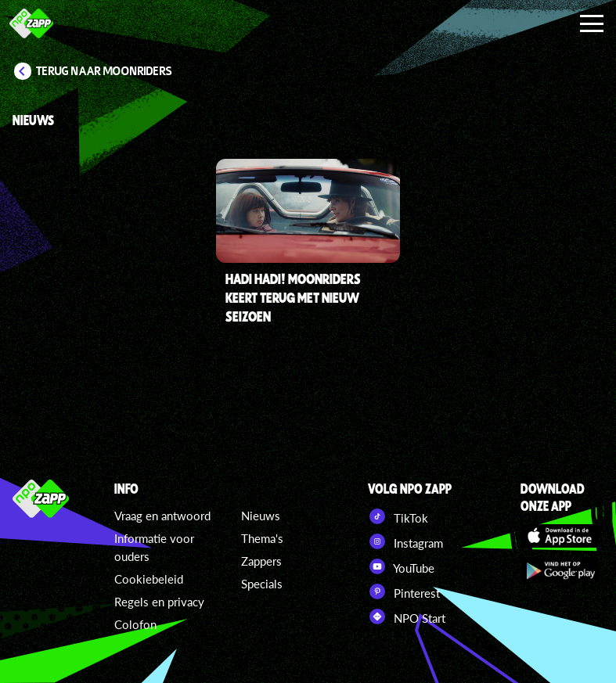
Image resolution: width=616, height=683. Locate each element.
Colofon (135, 624)
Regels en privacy (159, 602)
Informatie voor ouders (154, 547)
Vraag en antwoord (162, 516)
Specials (262, 584)
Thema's (262, 538)
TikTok (398, 516)
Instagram (405, 541)
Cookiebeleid (149, 579)
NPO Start (407, 616)
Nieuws (261, 516)
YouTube (401, 566)
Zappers (261, 561)
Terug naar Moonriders (104, 71)
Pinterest (404, 591)
